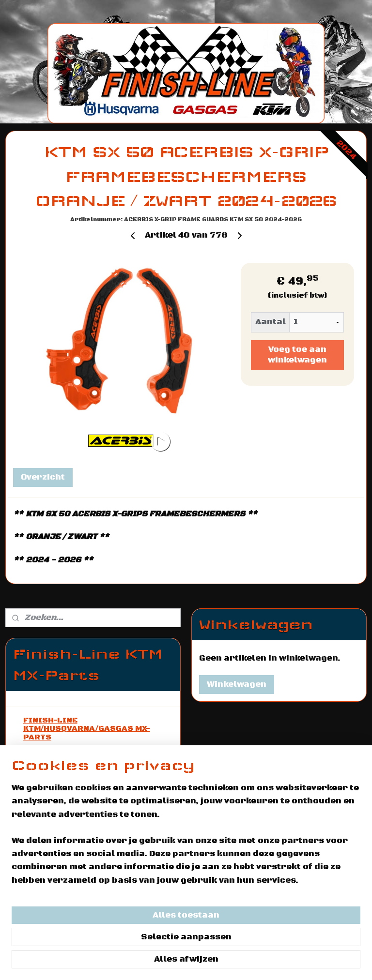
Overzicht (43, 477)
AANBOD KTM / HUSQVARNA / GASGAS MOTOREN (82, 757)
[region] (122, 889)
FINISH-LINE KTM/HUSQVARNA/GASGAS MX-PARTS (87, 729)
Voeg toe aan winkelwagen (297, 355)
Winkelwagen (237, 684)
